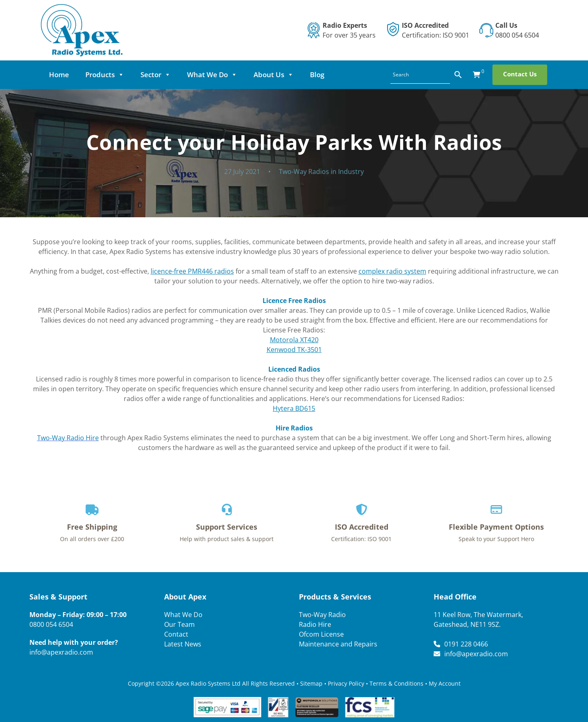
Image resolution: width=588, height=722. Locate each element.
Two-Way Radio (322, 615)
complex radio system (392, 271)
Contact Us (520, 74)
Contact (176, 634)
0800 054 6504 (517, 35)
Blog (317, 75)
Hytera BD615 (294, 408)
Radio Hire (315, 624)
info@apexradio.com (61, 652)
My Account (445, 683)
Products (105, 75)
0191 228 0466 (466, 644)
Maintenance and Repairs (338, 644)
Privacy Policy (346, 683)
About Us (274, 75)
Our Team (179, 624)
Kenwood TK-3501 (294, 350)
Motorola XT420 (294, 340)
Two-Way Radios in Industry (321, 172)
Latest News (183, 644)
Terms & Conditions (396, 683)
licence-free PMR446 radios (192, 271)
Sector (156, 75)
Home (59, 75)
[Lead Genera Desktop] (82, 29)
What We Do (212, 75)
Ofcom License (321, 634)
